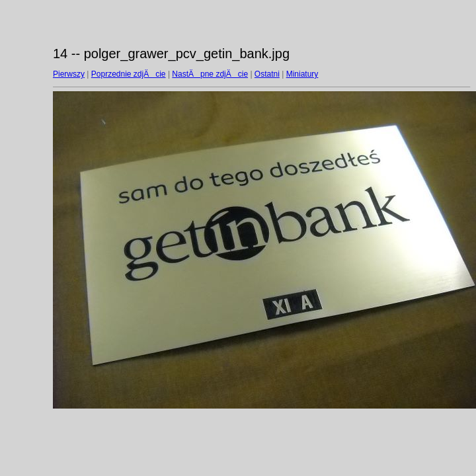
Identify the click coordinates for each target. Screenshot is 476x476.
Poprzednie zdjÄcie (129, 74)
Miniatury (302, 74)
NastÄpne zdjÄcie (210, 74)
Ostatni (267, 74)
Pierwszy (69, 74)
